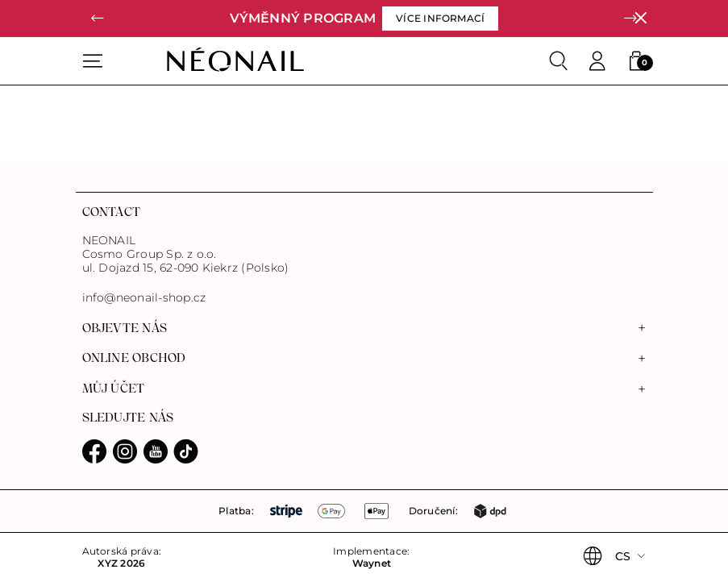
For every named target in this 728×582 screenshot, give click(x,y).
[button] (98, 18)
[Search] (559, 61)
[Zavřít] (641, 19)
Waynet (372, 563)
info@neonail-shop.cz (144, 298)
